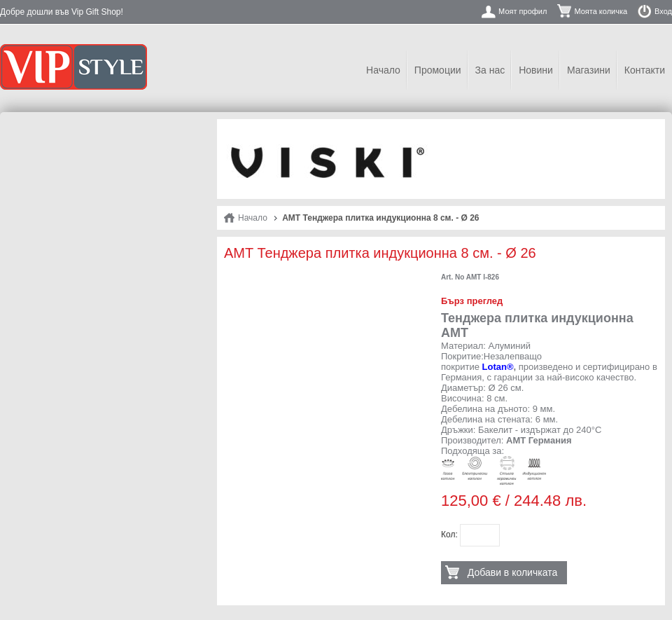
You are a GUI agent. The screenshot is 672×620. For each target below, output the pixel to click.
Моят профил (523, 11)
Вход (663, 11)
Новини (536, 70)
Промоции (438, 70)
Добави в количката (512, 572)
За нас (490, 70)
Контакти (645, 70)
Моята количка (601, 11)
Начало (383, 70)
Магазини (589, 70)
